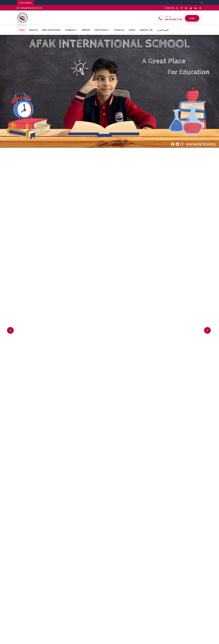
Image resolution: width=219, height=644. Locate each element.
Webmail (86, 30)
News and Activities (51, 30)
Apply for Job (146, 30)
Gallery (132, 30)
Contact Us (119, 30)
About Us (33, 30)
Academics (71, 30)
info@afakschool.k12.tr (30, 8)
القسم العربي (163, 30)
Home (22, 30)
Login (192, 18)
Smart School (102, 30)
